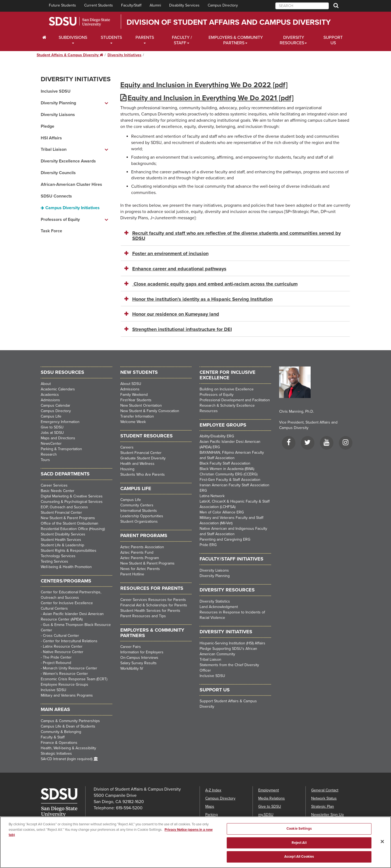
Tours (45, 460)
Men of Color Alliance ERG (222, 512)
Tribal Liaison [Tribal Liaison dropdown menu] (54, 149)
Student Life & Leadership (62, 545)
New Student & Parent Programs (68, 518)
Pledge (48, 126)
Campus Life (51, 416)
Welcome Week (133, 422)
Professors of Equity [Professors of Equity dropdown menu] (60, 220)
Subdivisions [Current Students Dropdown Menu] (73, 37)
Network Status (324, 798)
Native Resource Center (63, 652)
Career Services (54, 485)
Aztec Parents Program (140, 558)
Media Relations (272, 798)
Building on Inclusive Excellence (227, 389)
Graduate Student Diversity (143, 458)
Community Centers (137, 505)
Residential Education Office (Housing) (73, 529)
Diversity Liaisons (58, 115)
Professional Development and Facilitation (235, 400)
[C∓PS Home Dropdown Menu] (46, 37)
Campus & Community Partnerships (70, 721)
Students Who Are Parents (143, 474)
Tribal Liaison (210, 659)
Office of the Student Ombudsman (70, 523)
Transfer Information (137, 416)
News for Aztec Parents (140, 569)
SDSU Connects (56, 196)
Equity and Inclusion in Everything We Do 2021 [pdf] (211, 98)
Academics (50, 395)
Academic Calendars (58, 389)
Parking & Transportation (61, 449)
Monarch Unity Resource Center (70, 668)
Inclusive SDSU (56, 91)
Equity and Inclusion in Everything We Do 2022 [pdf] (204, 85)
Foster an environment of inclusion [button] (170, 253)
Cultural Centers (54, 608)
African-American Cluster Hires (71, 184)
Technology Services (58, 556)
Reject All (299, 851)
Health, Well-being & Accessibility (68, 748)
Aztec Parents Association (142, 547)
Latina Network (212, 496)
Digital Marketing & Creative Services (72, 496)
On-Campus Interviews (139, 658)
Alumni (155, 5)
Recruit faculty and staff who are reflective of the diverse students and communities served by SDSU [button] (237, 236)
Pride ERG (208, 545)
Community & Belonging (61, 732)
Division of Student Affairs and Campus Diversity (229, 22)
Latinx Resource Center (63, 646)
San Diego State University (79, 22)
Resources (209, 411)
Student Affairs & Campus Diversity (70, 55)
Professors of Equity (217, 395)
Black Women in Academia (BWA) (227, 469)
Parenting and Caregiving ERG (225, 539)
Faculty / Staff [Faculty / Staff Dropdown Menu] (182, 40)
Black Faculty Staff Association (225, 463)
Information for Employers (142, 652)
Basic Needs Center (58, 491)
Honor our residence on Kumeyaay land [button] (176, 314)
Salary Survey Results (138, 663)
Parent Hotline (132, 574)
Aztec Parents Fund (137, 552)
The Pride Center (57, 657)
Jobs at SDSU (52, 433)
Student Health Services (61, 540)
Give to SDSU (52, 427)
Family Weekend (134, 395)
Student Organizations (139, 521)
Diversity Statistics (215, 601)
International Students (139, 511)
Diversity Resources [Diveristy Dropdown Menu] (292, 40)
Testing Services (54, 561)
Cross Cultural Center (61, 636)
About (46, 384)
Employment (269, 790)
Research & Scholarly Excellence (227, 405)
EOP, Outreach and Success (64, 507)
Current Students (99, 5)
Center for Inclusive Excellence (67, 603)
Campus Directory (223, 5)
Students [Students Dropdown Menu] (111, 37)
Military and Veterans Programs (67, 695)
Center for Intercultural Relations (70, 641)
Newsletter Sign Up (327, 815)
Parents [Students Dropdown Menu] (145, 37)
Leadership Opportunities (142, 516)
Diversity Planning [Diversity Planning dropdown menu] (58, 103)
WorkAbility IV (132, 668)
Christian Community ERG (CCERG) (228, 474)
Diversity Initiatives (124, 55)
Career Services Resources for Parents (153, 600)
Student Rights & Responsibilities (69, 551)
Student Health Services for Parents (150, 611)
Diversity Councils (58, 173)
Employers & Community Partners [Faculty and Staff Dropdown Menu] (236, 40)
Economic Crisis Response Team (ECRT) (74, 679)
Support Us (333, 40)
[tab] (235, 236)
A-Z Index (213, 790)
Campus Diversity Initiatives (72, 208)
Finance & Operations (59, 743)
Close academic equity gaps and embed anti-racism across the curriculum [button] (215, 284)
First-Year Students (136, 400)
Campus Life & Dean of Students (68, 726)
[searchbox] (302, 6)
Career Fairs (131, 647)
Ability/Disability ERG (217, 436)
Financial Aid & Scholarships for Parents (154, 605)
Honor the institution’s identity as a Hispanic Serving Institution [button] (202, 299)
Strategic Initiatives (56, 753)
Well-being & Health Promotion (66, 567)
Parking (212, 815)
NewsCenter (51, 444)
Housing (127, 469)
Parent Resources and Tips (143, 616)
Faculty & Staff (53, 737)
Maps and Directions (58, 438)
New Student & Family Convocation (150, 411)
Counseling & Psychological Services (72, 502)
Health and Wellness (137, 464)
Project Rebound (57, 663)
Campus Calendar (56, 405)
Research (49, 454)
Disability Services (184, 5)
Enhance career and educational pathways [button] (179, 269)
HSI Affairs (51, 138)
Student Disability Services (63, 534)
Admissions (50, 400)
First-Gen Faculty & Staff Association (230, 480)
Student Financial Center (61, 513)
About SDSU (131, 384)
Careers (127, 447)
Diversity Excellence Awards (68, 161)
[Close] (382, 850)
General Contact (325, 790)
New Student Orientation (141, 405)
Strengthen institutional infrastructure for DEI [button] (182, 329)
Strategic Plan (323, 806)
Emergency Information (60, 422)
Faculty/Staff (131, 5)
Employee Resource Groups (64, 684)
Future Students (62, 5)
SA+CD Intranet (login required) (67, 759)
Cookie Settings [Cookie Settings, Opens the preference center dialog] (299, 837)
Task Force (51, 231)
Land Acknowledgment (219, 607)
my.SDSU (266, 815)
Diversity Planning (215, 576)
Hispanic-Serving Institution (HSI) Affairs (232, 643)
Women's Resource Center (65, 674)
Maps (210, 806)
